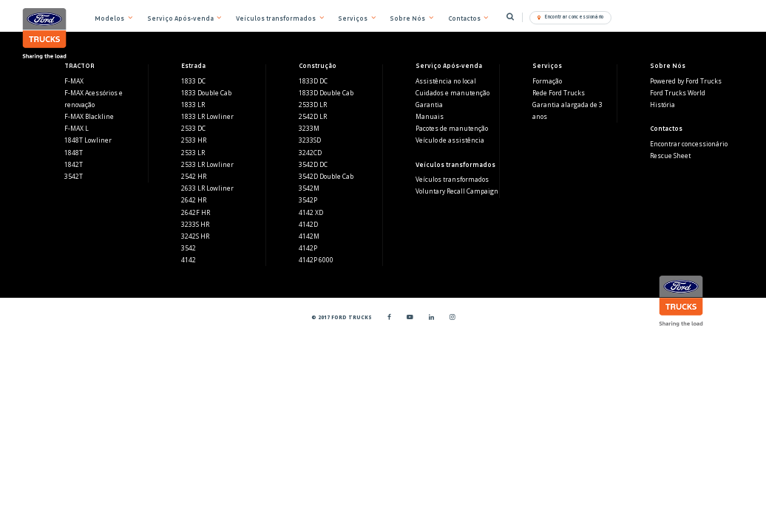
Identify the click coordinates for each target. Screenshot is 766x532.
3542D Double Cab (326, 177)
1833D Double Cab (326, 93)
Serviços (353, 18)
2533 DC (193, 129)
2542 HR (194, 177)
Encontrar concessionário (689, 144)
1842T (74, 165)
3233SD (310, 140)
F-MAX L (77, 129)
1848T (74, 153)
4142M (309, 236)
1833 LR (193, 105)
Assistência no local (446, 81)
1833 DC (193, 81)
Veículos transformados (452, 180)
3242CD (310, 153)
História (662, 105)
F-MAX (74, 81)
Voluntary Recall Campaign (457, 191)
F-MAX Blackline (89, 117)
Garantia (429, 105)
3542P (308, 200)
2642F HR (196, 213)
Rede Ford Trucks (559, 93)
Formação (547, 81)
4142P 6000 (316, 260)
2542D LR (313, 117)
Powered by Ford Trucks (686, 81)
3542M (309, 188)
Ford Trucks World (678, 93)
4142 (189, 260)
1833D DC (313, 81)
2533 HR (194, 140)
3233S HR (195, 225)
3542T (74, 177)
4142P (308, 248)
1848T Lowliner (88, 140)
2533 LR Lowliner (207, 165)
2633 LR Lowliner (207, 188)
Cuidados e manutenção (453, 93)
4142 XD (311, 213)
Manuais (430, 117)
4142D (308, 225)
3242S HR (195, 236)
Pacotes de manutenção (452, 129)
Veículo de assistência (450, 140)
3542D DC (313, 165)
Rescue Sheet (670, 156)
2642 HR (194, 200)
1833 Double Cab (206, 93)
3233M (309, 129)
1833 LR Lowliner (207, 117)
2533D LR (313, 105)
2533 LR (193, 153)
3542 (189, 248)
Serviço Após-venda (180, 18)
